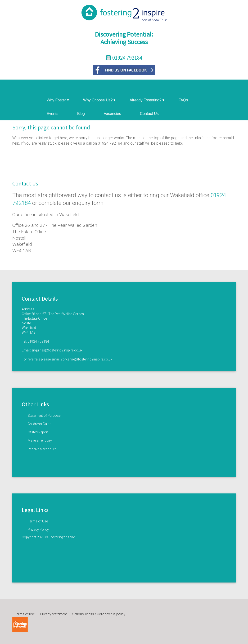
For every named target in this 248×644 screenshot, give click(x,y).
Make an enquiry (40, 440)
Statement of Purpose (44, 416)
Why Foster (58, 100)
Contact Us (149, 114)
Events (52, 114)
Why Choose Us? (99, 100)
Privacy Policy (38, 530)
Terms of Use (38, 521)
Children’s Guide (39, 424)
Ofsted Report (38, 432)
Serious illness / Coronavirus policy (99, 614)
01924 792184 (38, 341)
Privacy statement (53, 614)
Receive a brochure (42, 449)
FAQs (183, 100)
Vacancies (112, 114)
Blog (81, 114)
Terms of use (25, 614)
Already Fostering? (147, 100)
